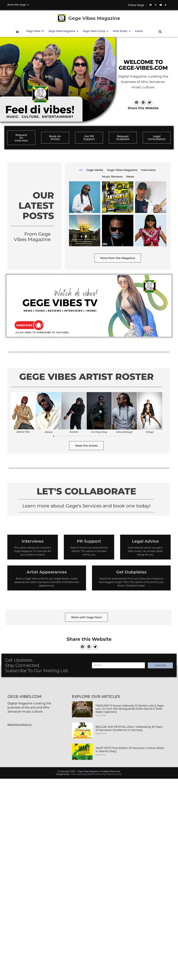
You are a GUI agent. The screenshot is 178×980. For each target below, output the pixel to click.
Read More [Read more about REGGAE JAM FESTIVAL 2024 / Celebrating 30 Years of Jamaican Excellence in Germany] (101, 734)
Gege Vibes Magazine (94, 19)
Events (139, 32)
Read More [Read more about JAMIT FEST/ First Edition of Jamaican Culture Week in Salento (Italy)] (101, 755)
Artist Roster (122, 32)
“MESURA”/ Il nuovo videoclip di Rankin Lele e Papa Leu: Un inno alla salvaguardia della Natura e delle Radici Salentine (130, 709)
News (130, 177)
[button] (17, 32)
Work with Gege (18, 5)
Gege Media (95, 170)
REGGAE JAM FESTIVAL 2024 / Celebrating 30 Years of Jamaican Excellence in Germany (129, 729)
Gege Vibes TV (35, 32)
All (81, 170)
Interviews (148, 170)
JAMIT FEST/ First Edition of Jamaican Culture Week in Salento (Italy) (130, 750)
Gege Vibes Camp (96, 32)
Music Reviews (112, 177)
